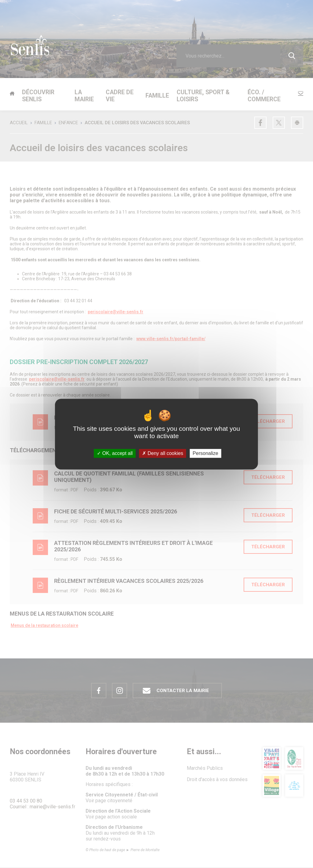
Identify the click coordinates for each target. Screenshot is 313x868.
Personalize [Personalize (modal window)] (205, 453)
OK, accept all (115, 453)
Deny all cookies (163, 453)
